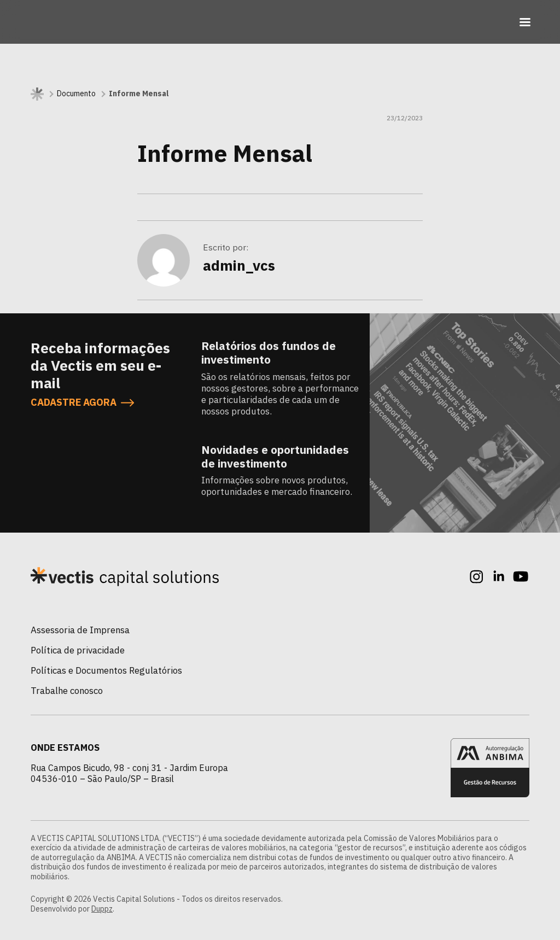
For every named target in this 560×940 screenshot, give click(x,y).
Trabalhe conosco (67, 691)
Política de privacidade (78, 650)
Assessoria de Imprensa (80, 630)
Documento (76, 94)
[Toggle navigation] (525, 22)
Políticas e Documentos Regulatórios (106, 670)
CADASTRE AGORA (82, 402)
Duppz (102, 909)
